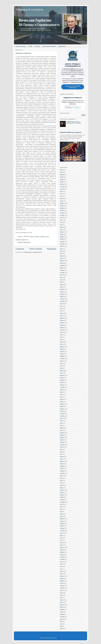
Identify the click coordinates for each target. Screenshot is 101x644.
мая (61, 196)
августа (62, 189)
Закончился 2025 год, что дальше (71, 132)
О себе (30, 46)
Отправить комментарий (24, 242)
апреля (62, 170)
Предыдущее (51, 249)
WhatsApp (37, 237)
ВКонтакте (27, 237)
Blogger (59, 638)
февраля (62, 175)
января (62, 177)
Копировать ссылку (45, 237)
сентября (62, 187)
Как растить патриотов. (23, 53)
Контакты (37, 46)
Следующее (20, 249)
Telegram (32, 237)
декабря (62, 179)
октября (62, 184)
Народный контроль (30, 10)
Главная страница (21, 46)
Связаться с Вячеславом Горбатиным (73, 87)
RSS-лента (69, 107)
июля (61, 191)
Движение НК (62, 46)
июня (61, 194)
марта (61, 172)
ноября (62, 182)
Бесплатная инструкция (49, 46)
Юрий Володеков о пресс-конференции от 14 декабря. (74, 122)
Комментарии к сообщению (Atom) (33, 252)
